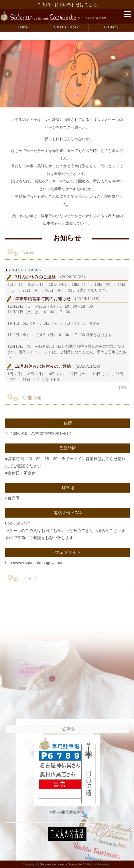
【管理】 (123, 387)
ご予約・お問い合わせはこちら (67, 5)
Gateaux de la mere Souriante (61, 864)
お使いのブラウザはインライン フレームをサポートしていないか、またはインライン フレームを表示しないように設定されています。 (67, 325)
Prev (7, 74)
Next (127, 74)
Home (22, 27)
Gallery (111, 27)
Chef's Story (66, 27)
